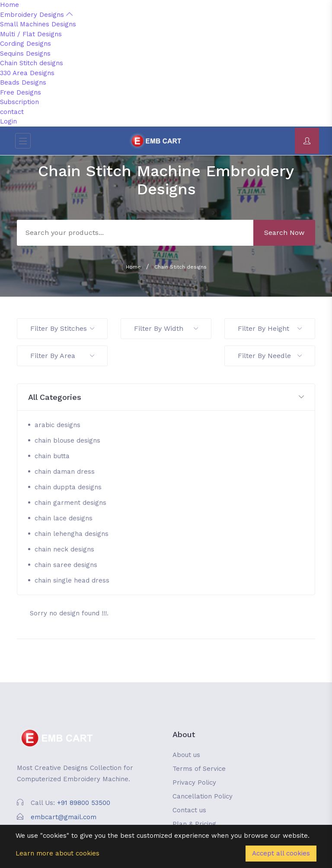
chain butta (52, 456)
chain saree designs (66, 565)
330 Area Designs (27, 73)
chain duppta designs (68, 487)
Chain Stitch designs (32, 63)
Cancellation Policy (203, 796)
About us (186, 755)
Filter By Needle (270, 356)
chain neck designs (64, 549)
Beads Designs (23, 82)
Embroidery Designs (36, 15)
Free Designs (21, 92)
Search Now (284, 233)
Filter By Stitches (62, 328)
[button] (166, 398)
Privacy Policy (194, 782)
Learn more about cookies (57, 853)
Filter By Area (62, 356)
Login (8, 121)
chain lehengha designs (72, 534)
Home (10, 5)
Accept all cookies (281, 853)
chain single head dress (72, 580)
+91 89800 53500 (84, 803)
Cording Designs (26, 44)
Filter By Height (270, 328)
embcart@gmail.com (64, 817)
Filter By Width (166, 328)
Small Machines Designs (38, 24)
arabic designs (57, 425)
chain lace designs (64, 518)
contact (12, 112)
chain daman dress (65, 472)
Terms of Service (199, 769)
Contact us (189, 810)
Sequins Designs (25, 54)
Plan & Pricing (194, 824)
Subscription (19, 102)
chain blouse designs (67, 440)
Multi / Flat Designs (31, 34)
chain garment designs (70, 503)
